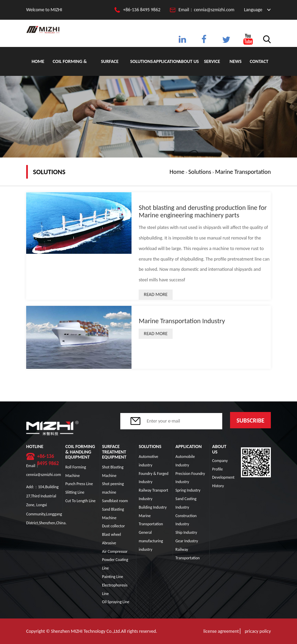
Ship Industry (186, 532)
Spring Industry (188, 490)
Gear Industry (187, 541)
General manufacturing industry (151, 541)
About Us (188, 61)
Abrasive (109, 543)
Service (212, 61)
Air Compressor (115, 551)
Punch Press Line (79, 484)
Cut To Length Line (80, 501)
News (235, 61)
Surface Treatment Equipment (110, 67)
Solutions (142, 61)
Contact (259, 61)
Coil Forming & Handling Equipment (70, 67)
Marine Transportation (243, 172)
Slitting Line (75, 492)
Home (38, 61)
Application (165, 61)
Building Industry (153, 507)
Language (253, 10)
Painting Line (112, 577)
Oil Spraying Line (116, 602)
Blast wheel (111, 534)
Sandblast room (115, 501)
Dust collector (113, 526)
